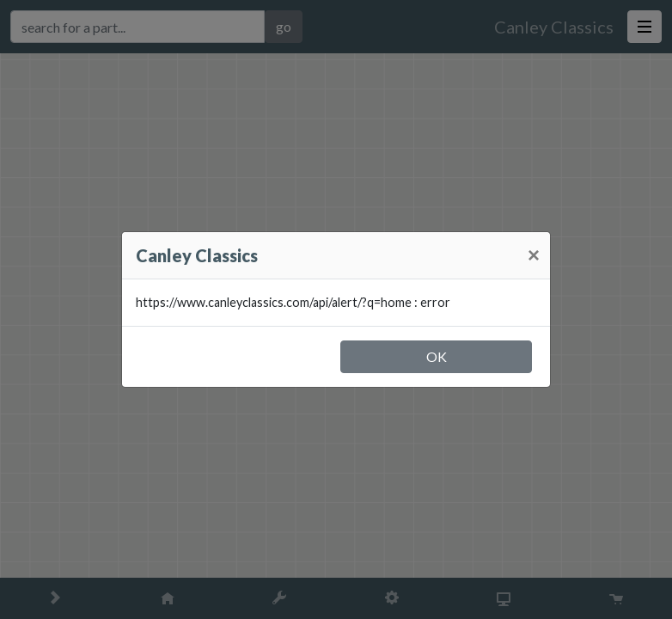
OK (437, 356)
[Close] (534, 255)
